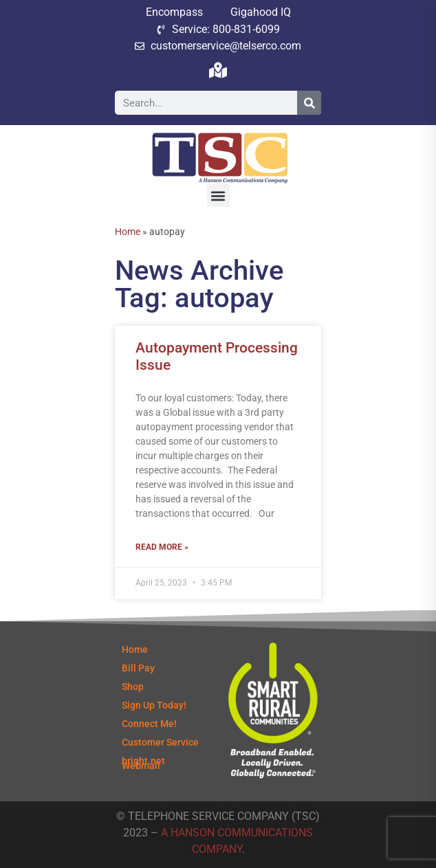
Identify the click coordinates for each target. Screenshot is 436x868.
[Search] (309, 103)
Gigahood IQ (261, 12)
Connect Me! (149, 724)
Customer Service (160, 742)
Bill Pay (138, 668)
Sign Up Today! (154, 705)
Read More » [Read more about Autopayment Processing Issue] (162, 547)
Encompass (174, 12)
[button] (218, 196)
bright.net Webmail (143, 763)
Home (128, 232)
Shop (133, 687)
